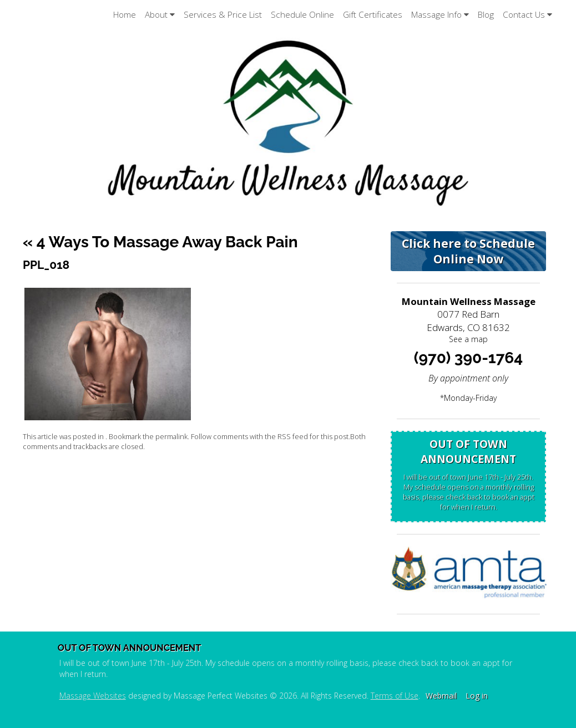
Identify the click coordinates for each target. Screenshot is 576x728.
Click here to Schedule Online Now (468, 251)
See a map (468, 339)
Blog (486, 15)
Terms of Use (395, 696)
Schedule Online (302, 15)
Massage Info (440, 15)
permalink (171, 437)
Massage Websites (93, 696)
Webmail (441, 696)
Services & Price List (223, 15)
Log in (477, 696)
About (160, 15)
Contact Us (527, 15)
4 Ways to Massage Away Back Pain (160, 242)
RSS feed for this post (313, 437)
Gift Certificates (373, 15)
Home (125, 15)
